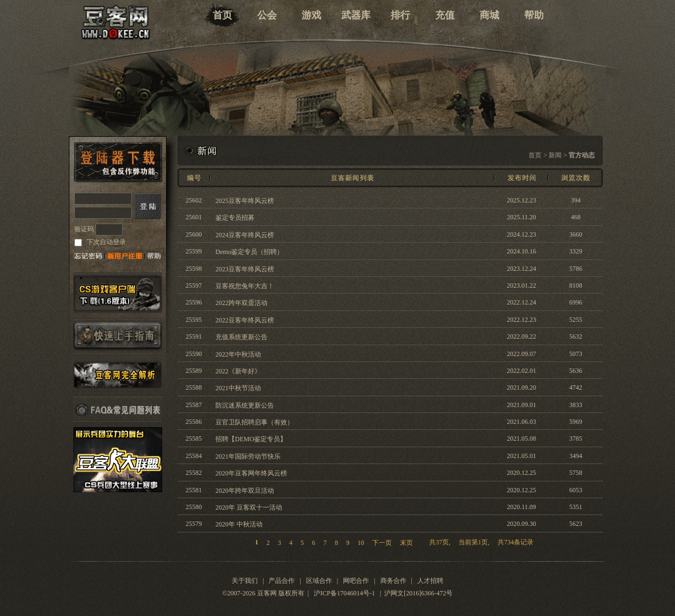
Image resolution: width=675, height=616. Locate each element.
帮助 (534, 15)
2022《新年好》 (238, 371)
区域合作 (319, 581)
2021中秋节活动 (238, 388)
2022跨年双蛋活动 (241, 303)
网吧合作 (356, 581)
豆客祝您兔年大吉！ (245, 286)
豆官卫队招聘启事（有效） (254, 422)
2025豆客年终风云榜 (245, 201)
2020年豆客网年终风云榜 (251, 473)
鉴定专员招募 (235, 218)
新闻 (555, 155)
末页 (402, 543)
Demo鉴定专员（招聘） (249, 252)
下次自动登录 (106, 242)
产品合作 (282, 581)
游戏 (311, 15)
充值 (445, 15)
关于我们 (245, 581)
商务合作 (393, 581)
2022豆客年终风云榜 (245, 320)
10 (361, 543)
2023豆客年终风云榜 (245, 269)
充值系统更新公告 (241, 337)
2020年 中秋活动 (239, 524)
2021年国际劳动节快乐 (248, 456)
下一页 (382, 543)
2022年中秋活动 (238, 354)
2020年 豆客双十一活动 (249, 507)
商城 (489, 15)
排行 (400, 15)
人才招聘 (430, 581)
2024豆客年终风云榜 (245, 235)
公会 (267, 15)
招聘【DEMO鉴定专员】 (251, 439)
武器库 (356, 15)
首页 (222, 15)
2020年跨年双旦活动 (245, 491)
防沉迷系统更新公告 (245, 405)
